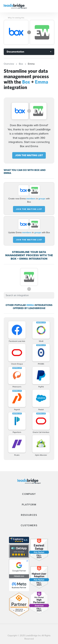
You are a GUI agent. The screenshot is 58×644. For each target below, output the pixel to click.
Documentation (15, 52)
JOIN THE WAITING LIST (29, 155)
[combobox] (29, 295)
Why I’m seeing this (16, 18)
